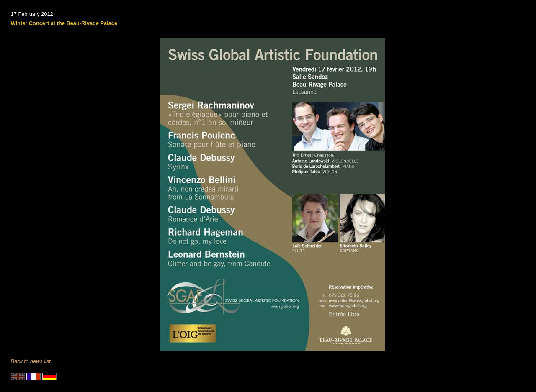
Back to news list (31, 361)
